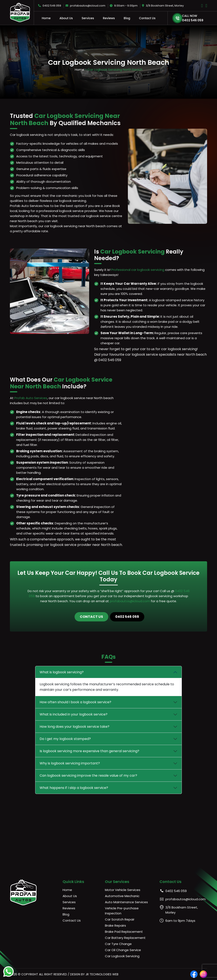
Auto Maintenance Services (126, 902)
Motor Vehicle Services (123, 890)
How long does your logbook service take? (74, 727)
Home (46, 18)
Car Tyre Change (118, 944)
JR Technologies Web (102, 974)
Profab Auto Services (31, 398)
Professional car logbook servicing (138, 270)
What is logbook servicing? (62, 672)
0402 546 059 (50, 6)
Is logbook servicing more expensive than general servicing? (89, 751)
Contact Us (147, 18)
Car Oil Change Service (123, 950)
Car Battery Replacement (125, 938)
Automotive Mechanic (122, 896)
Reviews (109, 18)
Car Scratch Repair (120, 919)
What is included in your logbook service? (74, 714)
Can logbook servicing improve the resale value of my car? (88, 775)
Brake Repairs (115, 925)
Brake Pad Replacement (124, 932)
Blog (127, 18)
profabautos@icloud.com (85, 6)
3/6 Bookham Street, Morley (163, 6)
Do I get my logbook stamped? (65, 739)
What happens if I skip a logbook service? (74, 788)
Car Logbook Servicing (122, 956)
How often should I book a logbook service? (75, 702)
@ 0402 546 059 (108, 360)
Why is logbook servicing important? (70, 763)
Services (88, 18)
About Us (66, 18)
